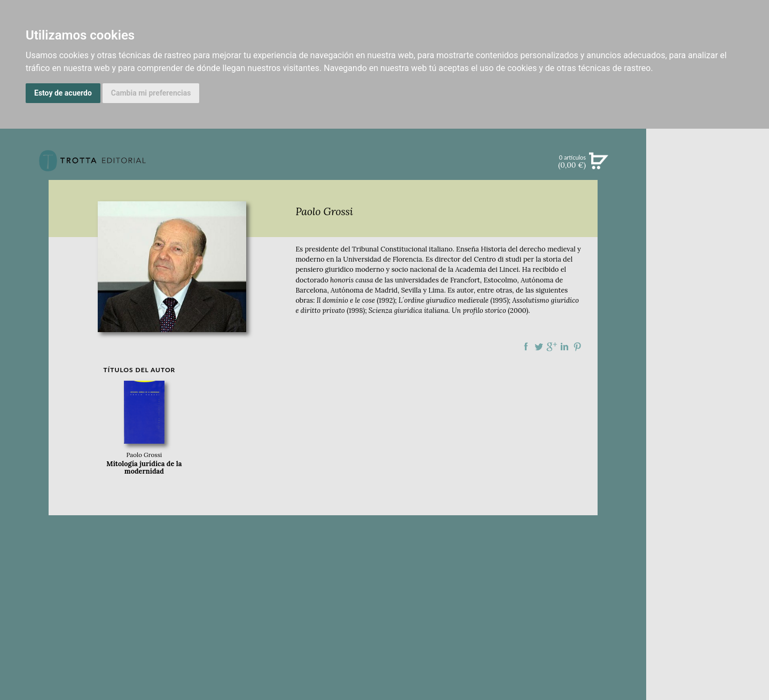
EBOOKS (707, 254)
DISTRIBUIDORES (708, 507)
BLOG (707, 321)
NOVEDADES (708, 210)
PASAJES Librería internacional (707, 520)
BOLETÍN (707, 298)
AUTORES (707, 480)
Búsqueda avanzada (707, 177)
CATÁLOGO (708, 232)
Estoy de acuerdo (63, 93)
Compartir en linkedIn (564, 347)
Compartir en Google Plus (552, 347)
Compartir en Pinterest (577, 347)
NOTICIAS (707, 277)
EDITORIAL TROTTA (708, 419)
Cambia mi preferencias (151, 93)
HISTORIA (708, 494)
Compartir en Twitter (539, 347)
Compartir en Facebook (526, 347)
